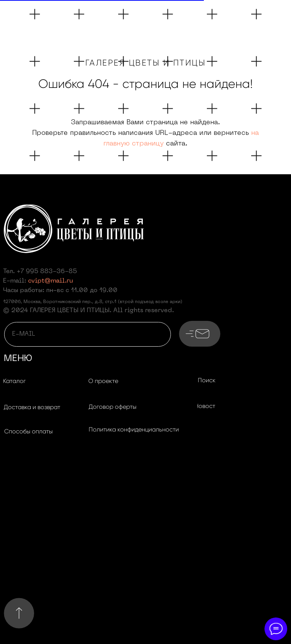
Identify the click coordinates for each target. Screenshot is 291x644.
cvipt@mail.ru (51, 281)
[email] (88, 334)
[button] (32, 408)
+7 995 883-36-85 (47, 272)
